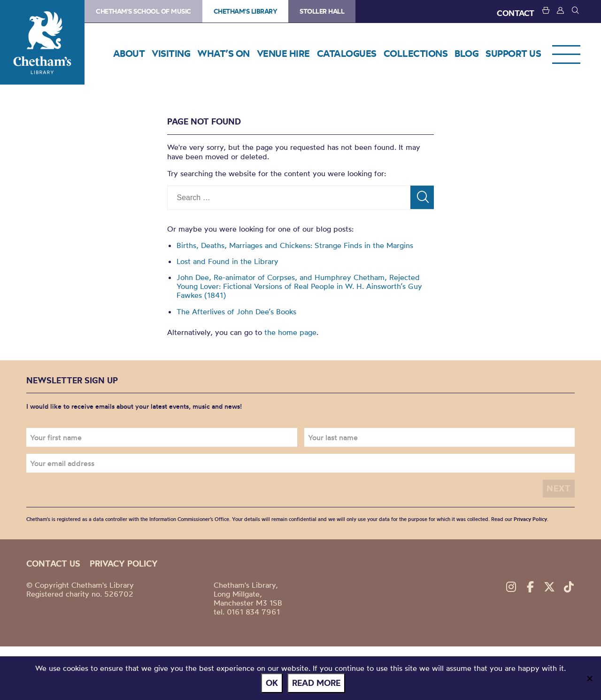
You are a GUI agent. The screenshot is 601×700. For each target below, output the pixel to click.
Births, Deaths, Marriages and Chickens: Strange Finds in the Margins (295, 245)
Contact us (53, 564)
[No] (589, 678)
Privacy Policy (530, 519)
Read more (316, 683)
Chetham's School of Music (143, 11)
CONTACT (516, 13)
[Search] (422, 197)
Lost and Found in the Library (227, 261)
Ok (272, 683)
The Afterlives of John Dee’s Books (236, 311)
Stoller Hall (322, 11)
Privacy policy (124, 564)
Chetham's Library (42, 42)
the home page (290, 332)
